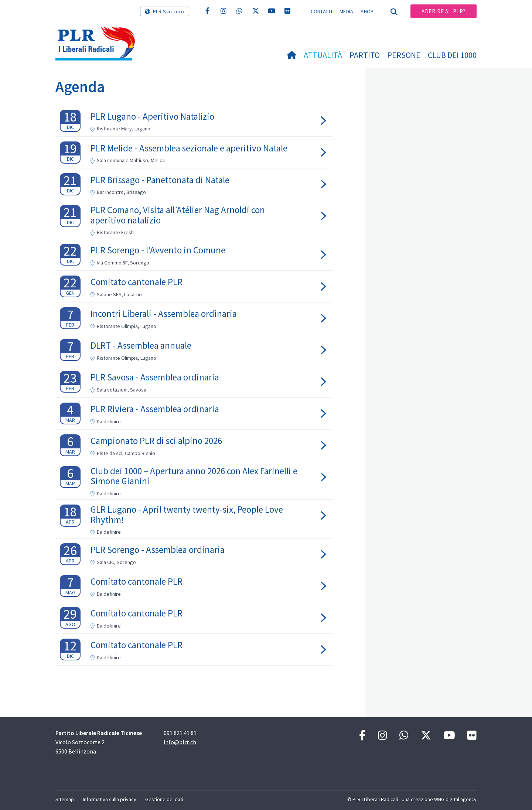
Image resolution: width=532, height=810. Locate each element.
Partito (365, 55)
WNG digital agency (455, 799)
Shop (367, 11)
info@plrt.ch (180, 742)
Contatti (321, 11)
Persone (404, 55)
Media (347, 11)
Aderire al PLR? (444, 11)
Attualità (323, 55)
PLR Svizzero (169, 11)
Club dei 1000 (452, 55)
